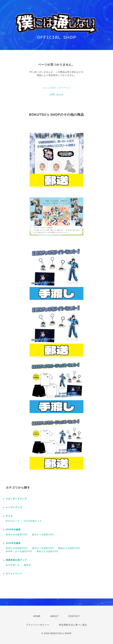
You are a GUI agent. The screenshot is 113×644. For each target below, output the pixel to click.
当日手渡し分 (13, 565)
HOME (37, 616)
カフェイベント (14, 574)
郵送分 (28, 565)
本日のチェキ (13, 521)
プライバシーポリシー (38, 625)
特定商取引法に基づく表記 (73, 625)
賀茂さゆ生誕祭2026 (17, 535)
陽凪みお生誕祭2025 (69, 548)
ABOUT (54, 616)
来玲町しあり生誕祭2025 (19, 551)
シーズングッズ (14, 507)
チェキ (9, 516)
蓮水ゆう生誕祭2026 (43, 535)
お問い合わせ (56, 95)
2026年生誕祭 (13, 530)
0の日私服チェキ (33, 521)
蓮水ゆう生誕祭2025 (43, 548)
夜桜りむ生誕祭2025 (48, 551)
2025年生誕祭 (13, 543)
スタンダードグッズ (16, 499)
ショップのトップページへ (56, 88)
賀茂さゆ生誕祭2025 (17, 548)
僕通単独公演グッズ (16, 560)
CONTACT (74, 616)
